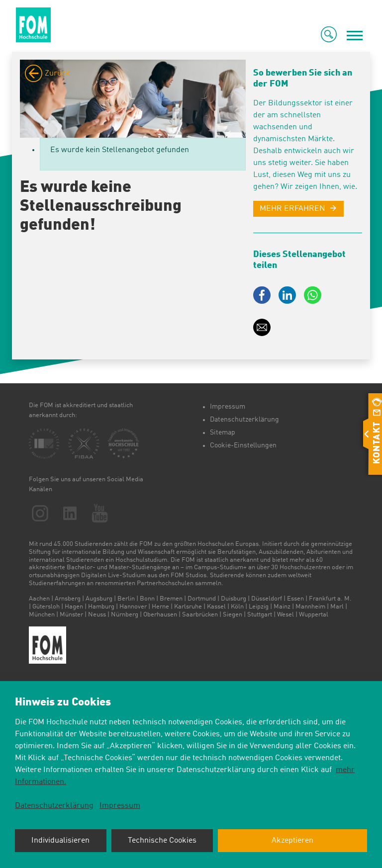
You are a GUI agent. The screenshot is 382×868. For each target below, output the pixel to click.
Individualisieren (60, 841)
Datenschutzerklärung (244, 420)
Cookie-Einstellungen (243, 445)
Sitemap (223, 433)
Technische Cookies (162, 841)
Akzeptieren (292, 841)
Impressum (228, 407)
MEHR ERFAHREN (292, 209)
